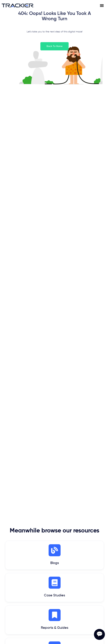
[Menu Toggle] (104, 5)
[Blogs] (55, 550)
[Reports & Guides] (55, 615)
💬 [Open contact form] (100, 634)
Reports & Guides (55, 628)
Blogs (55, 563)
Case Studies (54, 596)
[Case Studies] (55, 583)
